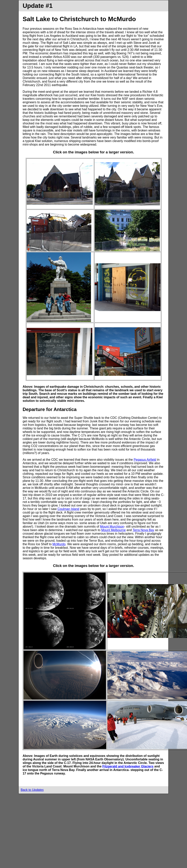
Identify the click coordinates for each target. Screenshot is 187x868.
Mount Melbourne (114, 530)
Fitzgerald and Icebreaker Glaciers (128, 766)
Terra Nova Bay (143, 530)
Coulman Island (68, 509)
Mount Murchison (112, 527)
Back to (32, 790)
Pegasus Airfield (145, 460)
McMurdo (59, 544)
